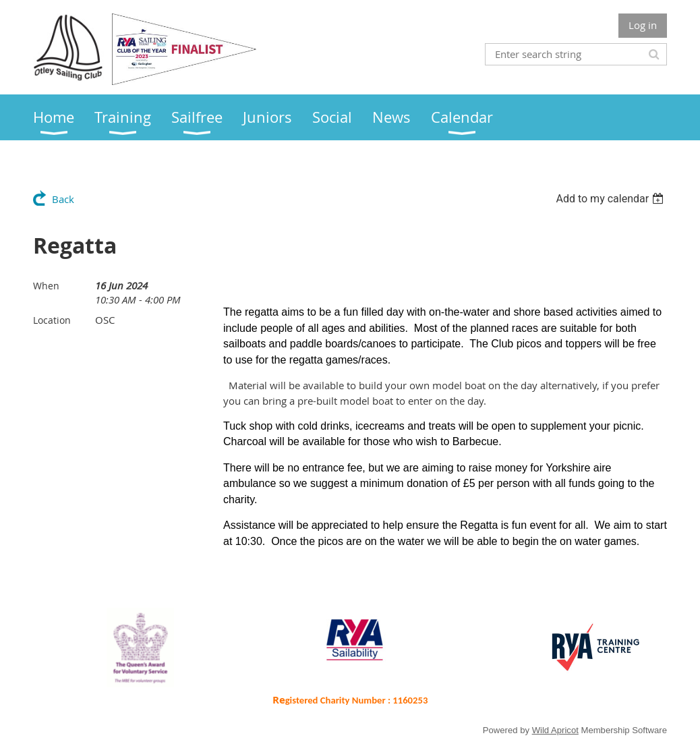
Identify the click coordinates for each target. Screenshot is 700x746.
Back (63, 199)
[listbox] (611, 199)
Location (52, 320)
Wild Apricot (555, 730)
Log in (643, 25)
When (46, 286)
